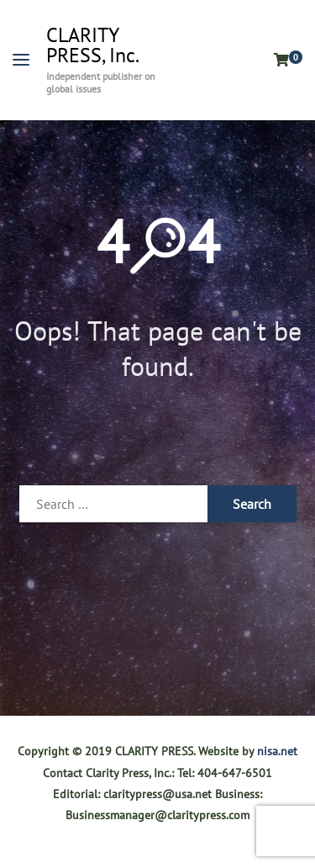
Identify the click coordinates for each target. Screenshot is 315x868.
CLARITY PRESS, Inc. (93, 45)
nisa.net (277, 751)
